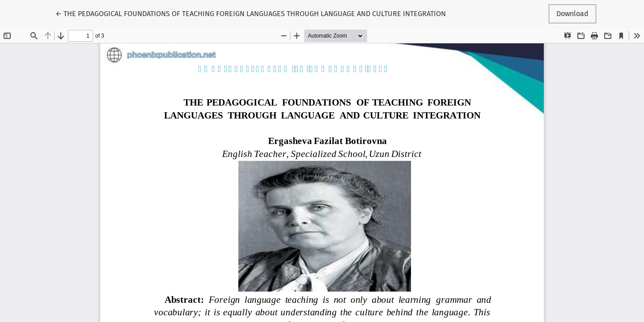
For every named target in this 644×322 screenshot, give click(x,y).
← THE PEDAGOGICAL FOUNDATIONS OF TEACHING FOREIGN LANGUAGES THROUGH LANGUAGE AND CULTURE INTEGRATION (251, 13)
